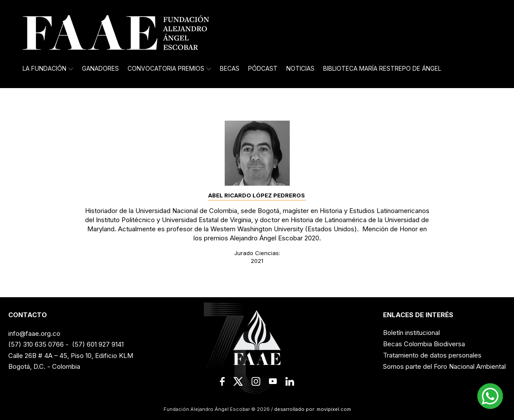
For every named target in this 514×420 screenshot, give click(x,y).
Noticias (300, 69)
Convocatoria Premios (169, 69)
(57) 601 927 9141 (98, 344)
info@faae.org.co (34, 333)
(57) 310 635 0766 (36, 344)
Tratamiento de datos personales (432, 355)
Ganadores (100, 69)
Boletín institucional (411, 333)
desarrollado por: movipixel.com (312, 409)
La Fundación (48, 69)
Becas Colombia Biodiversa (424, 344)
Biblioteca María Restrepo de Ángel (382, 69)
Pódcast (263, 69)
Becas (230, 69)
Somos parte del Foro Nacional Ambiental (444, 366)
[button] (490, 396)
